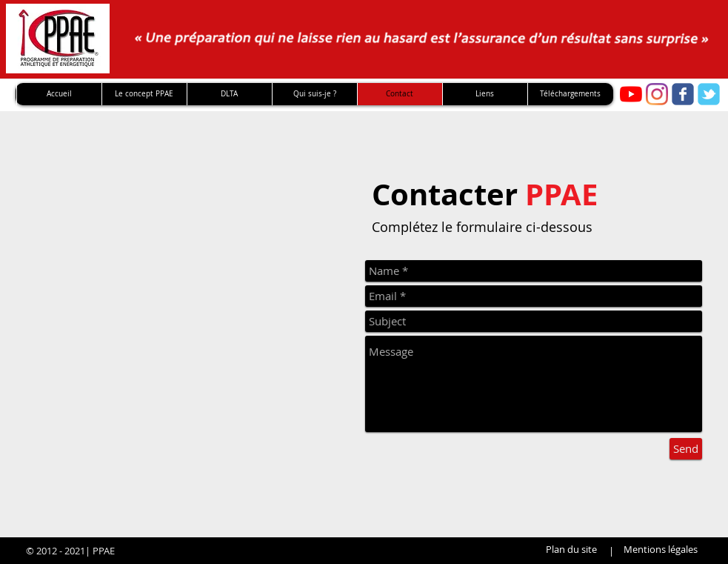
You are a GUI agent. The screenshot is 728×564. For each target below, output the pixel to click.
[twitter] (709, 94)
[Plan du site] (572, 550)
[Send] (686, 449)
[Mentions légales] (661, 550)
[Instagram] (657, 94)
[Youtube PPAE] (631, 94)
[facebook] (683, 94)
